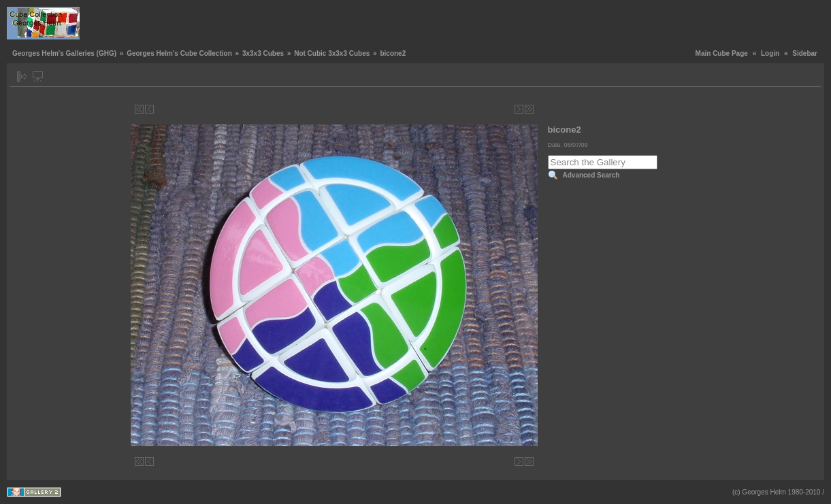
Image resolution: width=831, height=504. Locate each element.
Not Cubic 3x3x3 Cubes (332, 53)
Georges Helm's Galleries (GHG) (64, 53)
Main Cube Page (722, 53)
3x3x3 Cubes (263, 53)
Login (770, 53)
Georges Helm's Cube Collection (179, 53)
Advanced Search (591, 175)
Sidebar (805, 53)
